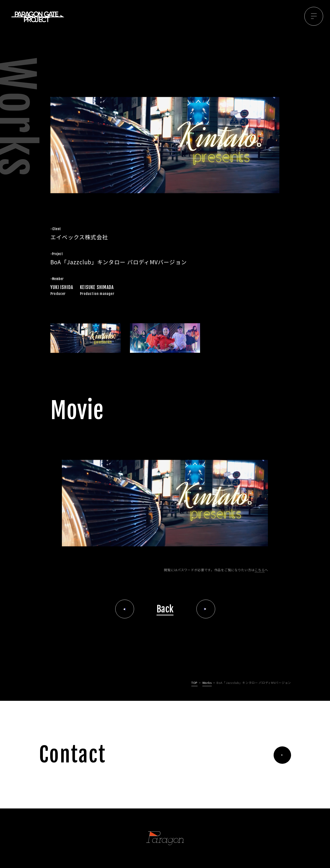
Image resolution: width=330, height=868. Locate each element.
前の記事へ (125, 609)
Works (207, 683)
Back (165, 609)
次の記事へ (206, 609)
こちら (260, 570)
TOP (194, 683)
